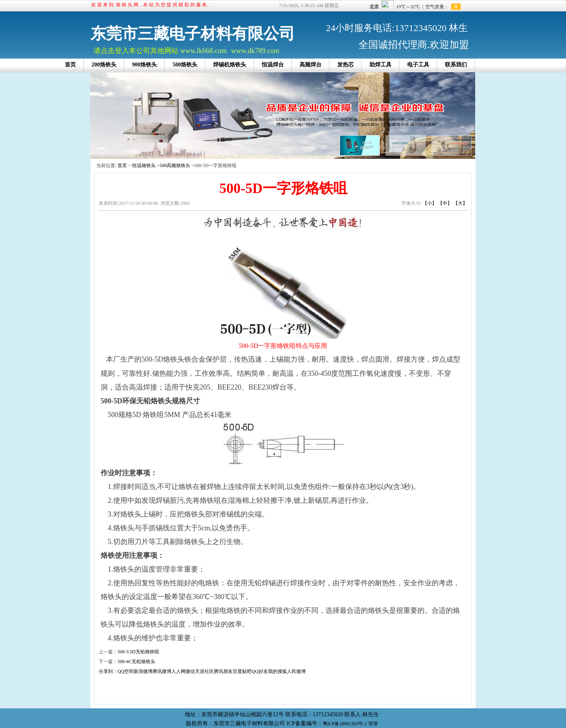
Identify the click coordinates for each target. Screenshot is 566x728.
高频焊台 (311, 65)
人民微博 (296, 671)
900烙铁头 (144, 65)
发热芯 (345, 65)
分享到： (108, 671)
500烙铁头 (185, 65)
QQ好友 (260, 671)
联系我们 (456, 65)
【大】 (460, 203)
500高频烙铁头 (175, 165)
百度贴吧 (242, 671)
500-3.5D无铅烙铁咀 (138, 652)
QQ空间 (126, 671)
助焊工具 (380, 65)
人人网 (178, 671)
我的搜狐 (277, 671)
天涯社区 (204, 671)
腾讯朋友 (223, 671)
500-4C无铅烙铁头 (136, 662)
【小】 (430, 203)
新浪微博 (143, 671)
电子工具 (418, 65)
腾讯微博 (162, 671)
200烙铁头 (104, 65)
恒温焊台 (273, 65)
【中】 (445, 203)
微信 (190, 671)
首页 (70, 65)
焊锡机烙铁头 (230, 65)
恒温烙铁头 (144, 165)
